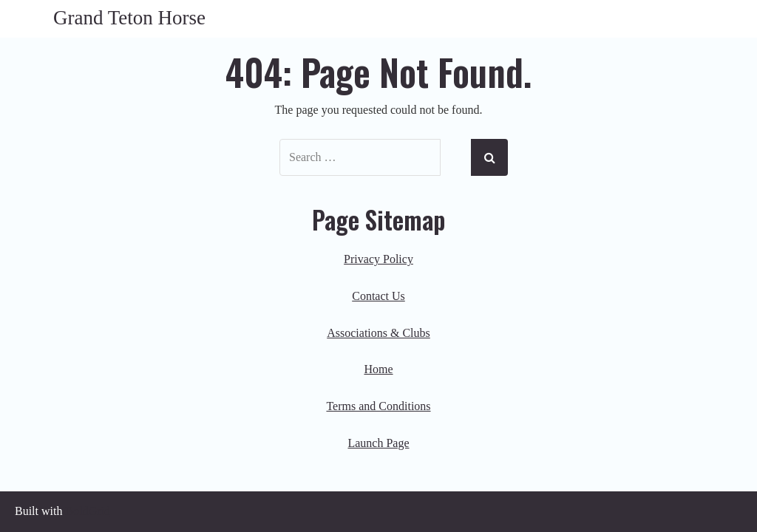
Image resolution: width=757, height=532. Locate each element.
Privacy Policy (378, 259)
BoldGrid (87, 511)
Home (378, 369)
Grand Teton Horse (129, 18)
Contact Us (378, 296)
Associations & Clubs (378, 333)
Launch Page (378, 443)
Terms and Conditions (378, 406)
